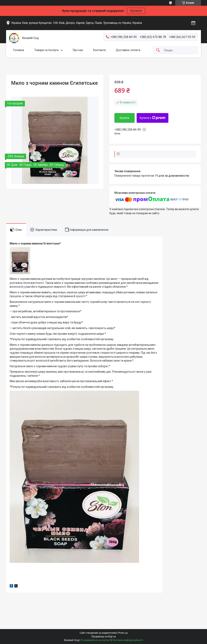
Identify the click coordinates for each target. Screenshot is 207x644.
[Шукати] (158, 50)
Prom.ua (123, 633)
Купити (124, 118)
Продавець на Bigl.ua (104, 637)
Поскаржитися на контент (96, 640)
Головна (19, 50)
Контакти (99, 50)
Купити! (136, 11)
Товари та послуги (46, 50)
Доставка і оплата (128, 50)
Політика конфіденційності (128, 640)
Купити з (153, 118)
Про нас (78, 50)
